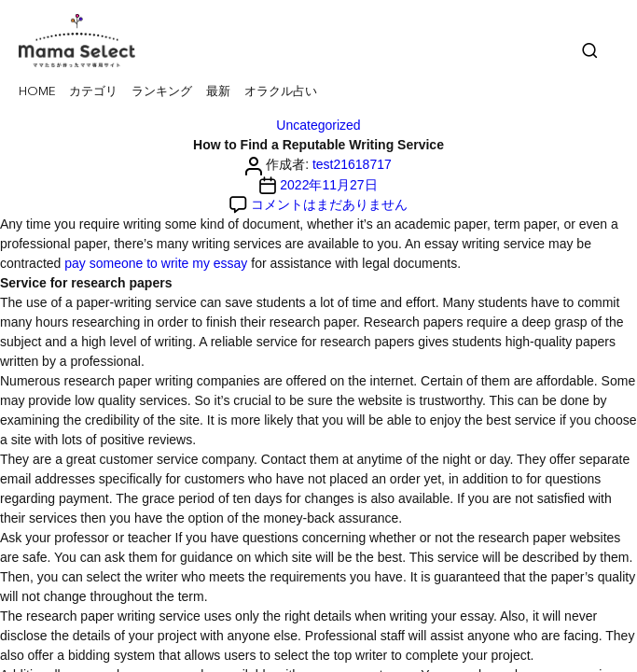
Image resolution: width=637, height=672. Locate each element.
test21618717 (352, 164)
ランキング (162, 92)
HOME (37, 92)
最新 (218, 92)
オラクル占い (281, 92)
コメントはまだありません (329, 204)
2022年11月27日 (328, 185)
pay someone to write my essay (156, 263)
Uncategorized (318, 125)
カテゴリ (93, 92)
